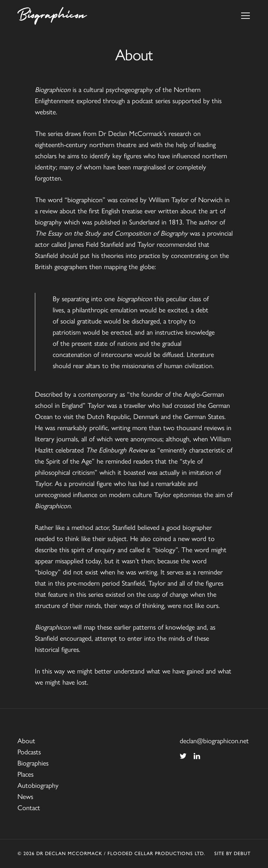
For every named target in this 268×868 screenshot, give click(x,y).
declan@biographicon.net (214, 740)
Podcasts (29, 751)
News (25, 796)
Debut (242, 854)
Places (25, 774)
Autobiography (38, 785)
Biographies (33, 763)
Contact (29, 807)
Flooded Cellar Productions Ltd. (156, 854)
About (26, 740)
